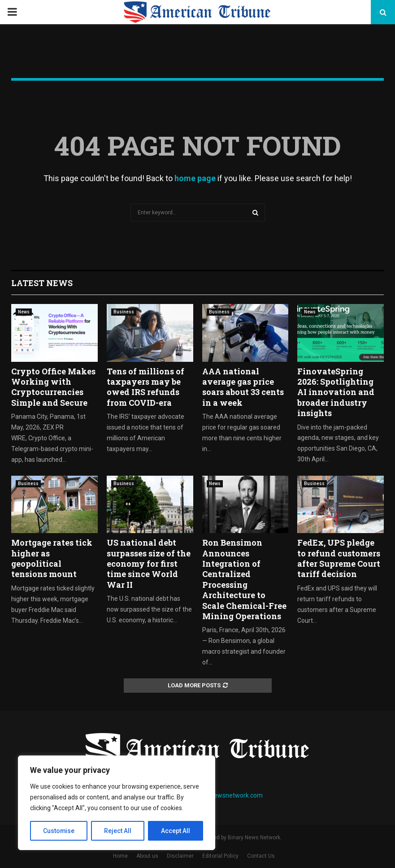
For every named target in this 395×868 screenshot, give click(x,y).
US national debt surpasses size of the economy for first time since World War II (149, 564)
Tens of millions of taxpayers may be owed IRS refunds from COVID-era (145, 387)
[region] (117, 803)
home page (195, 178)
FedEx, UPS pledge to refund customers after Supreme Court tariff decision (339, 558)
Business (124, 312)
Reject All (118, 831)
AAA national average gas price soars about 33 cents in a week (243, 387)
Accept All (176, 831)
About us (147, 856)
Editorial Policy (220, 856)
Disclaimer (180, 856)
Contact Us (261, 856)
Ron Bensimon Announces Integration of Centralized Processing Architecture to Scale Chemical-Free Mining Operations (244, 579)
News (24, 312)
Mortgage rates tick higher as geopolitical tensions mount (52, 558)
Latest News (42, 283)
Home (120, 856)
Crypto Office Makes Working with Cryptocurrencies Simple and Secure (53, 387)
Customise (59, 831)
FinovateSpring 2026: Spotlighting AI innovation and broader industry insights (336, 392)
